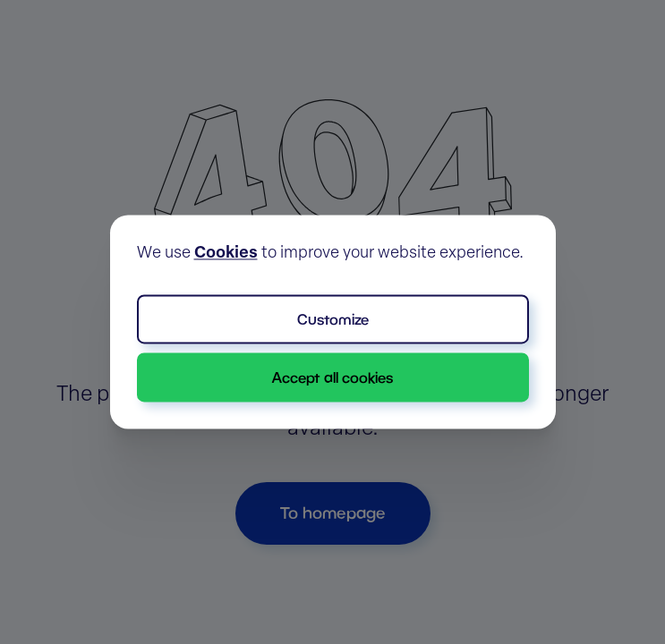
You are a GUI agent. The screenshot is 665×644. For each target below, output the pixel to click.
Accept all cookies (332, 377)
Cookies (226, 254)
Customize (333, 319)
